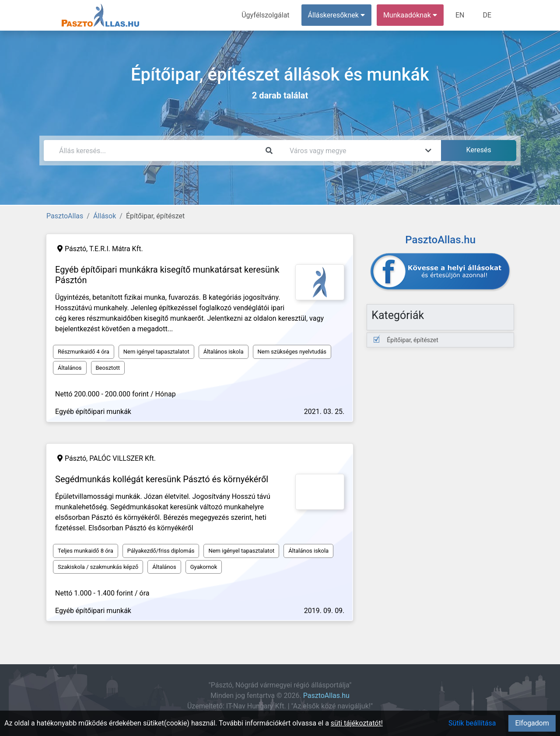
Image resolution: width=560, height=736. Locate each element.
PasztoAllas (65, 216)
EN (460, 15)
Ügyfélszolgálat (265, 15)
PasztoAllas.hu (326, 696)
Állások (105, 216)
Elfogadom (532, 723)
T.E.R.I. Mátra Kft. (116, 249)
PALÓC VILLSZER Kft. (122, 458)
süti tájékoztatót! (357, 723)
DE (487, 15)
